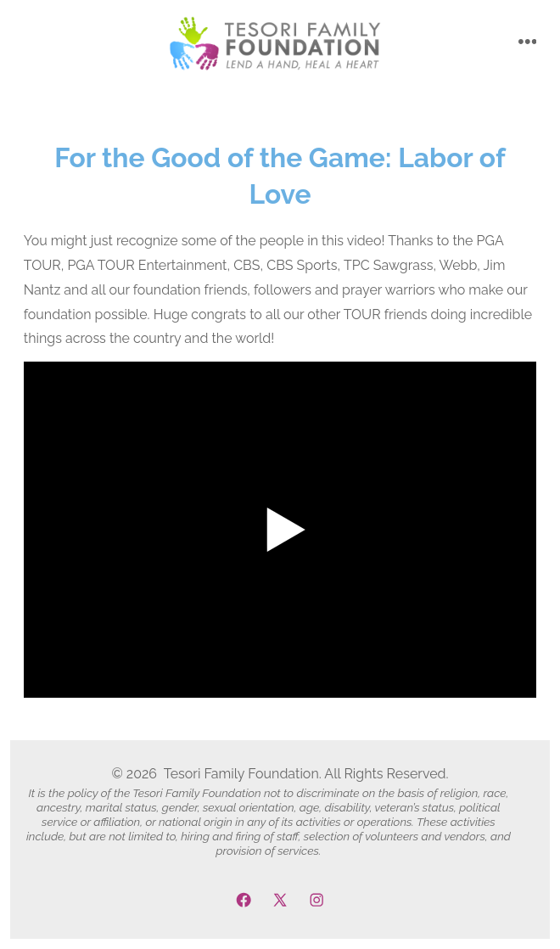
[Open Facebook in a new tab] (244, 900)
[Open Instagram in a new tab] (316, 900)
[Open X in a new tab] (280, 900)
